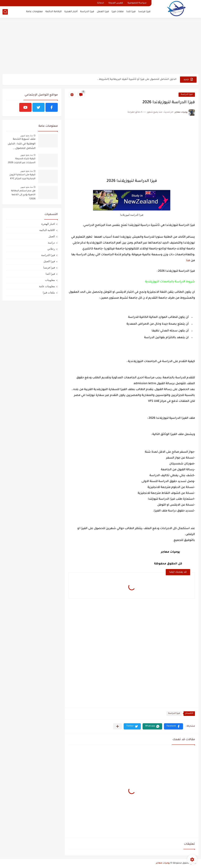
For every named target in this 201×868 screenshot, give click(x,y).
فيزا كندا (131, 12)
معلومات (50, 280)
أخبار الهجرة (71, 12)
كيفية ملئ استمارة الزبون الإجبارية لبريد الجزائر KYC (22, 177)
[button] (173, 726)
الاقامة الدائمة (47, 230)
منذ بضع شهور (27, 135)
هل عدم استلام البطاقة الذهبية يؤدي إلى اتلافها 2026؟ (23, 195)
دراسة (51, 243)
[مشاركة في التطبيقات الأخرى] (118, 726)
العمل (52, 236)
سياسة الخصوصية (137, 3)
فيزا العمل (103, 12)
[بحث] (5, 12)
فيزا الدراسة (87, 12)
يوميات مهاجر (163, 863)
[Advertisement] (100, 46)
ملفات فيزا (118, 12)
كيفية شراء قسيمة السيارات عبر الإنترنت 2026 (22, 161)
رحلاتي (51, 249)
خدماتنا (100, 3)
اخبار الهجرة (48, 224)
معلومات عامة (34, 12)
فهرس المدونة (116, 3)
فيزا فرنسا (144, 12)
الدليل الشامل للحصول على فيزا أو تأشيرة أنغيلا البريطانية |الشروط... (137, 79)
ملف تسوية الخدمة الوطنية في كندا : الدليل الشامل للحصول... (22, 144)
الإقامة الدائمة (54, 12)
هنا (188, 261)
